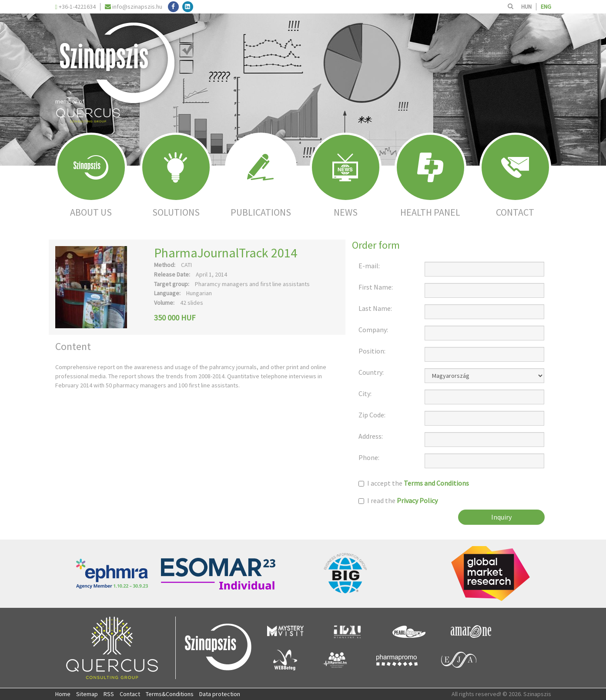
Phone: (369, 458)
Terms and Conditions (436, 483)
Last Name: (375, 308)
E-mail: (369, 266)
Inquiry (501, 517)
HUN (526, 7)
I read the (398, 501)
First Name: (376, 287)
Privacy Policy (417, 500)
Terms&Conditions (170, 694)
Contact (130, 694)
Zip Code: (372, 415)
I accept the (414, 483)
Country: (371, 372)
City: (365, 394)
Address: (371, 436)
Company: (373, 330)
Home (63, 694)
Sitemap (87, 694)
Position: (372, 351)
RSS (109, 694)
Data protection (220, 694)
